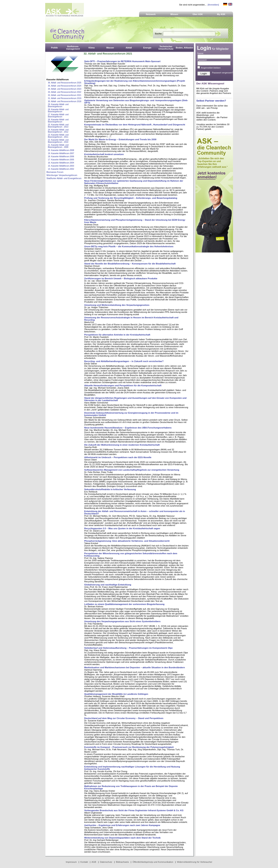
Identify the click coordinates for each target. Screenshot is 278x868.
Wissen (174, 14)
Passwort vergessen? (223, 73)
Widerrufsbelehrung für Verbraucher (195, 862)
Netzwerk (151, 14)
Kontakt (84, 862)
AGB (94, 862)
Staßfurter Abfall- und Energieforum (64, 178)
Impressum (71, 862)
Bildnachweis (122, 862)
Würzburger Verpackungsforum (62, 175)
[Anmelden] (213, 5)
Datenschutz (106, 862)
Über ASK (198, 14)
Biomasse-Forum (55, 172)
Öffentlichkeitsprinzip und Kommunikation (153, 862)
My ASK (221, 14)
